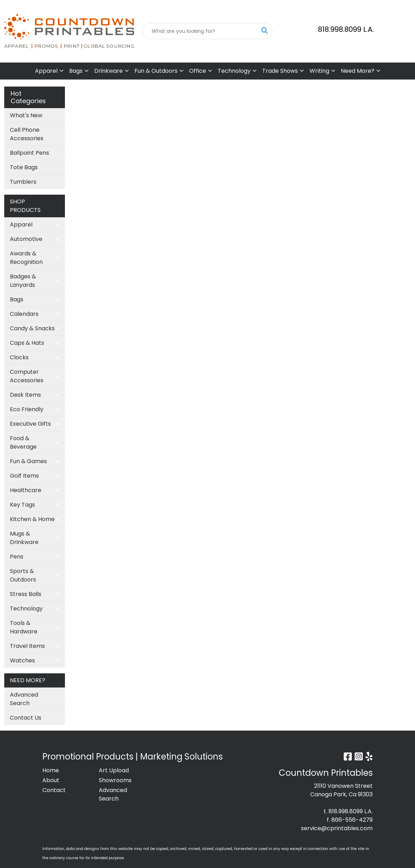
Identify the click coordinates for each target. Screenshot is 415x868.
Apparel (46, 71)
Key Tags (22, 505)
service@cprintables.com (337, 828)
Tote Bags (24, 167)
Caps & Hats (27, 343)
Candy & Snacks (32, 328)
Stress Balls (26, 594)
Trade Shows (280, 71)
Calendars (24, 314)
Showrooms (115, 780)
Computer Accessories (27, 376)
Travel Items (27, 646)
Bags (76, 71)
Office (198, 71)
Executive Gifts (30, 424)
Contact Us (26, 718)
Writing (319, 71)
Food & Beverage (23, 442)
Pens (17, 557)
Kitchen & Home (32, 519)
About (51, 780)
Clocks (19, 357)
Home (51, 770)
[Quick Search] (200, 31)
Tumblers (23, 182)
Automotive (26, 239)
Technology (234, 71)
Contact (54, 790)
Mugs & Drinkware (24, 538)
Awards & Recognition (26, 258)
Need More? (358, 71)
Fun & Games (28, 461)
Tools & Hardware (24, 627)
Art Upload (114, 770)
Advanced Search (24, 699)
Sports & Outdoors (23, 575)
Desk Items (25, 395)
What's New (26, 115)
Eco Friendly (27, 409)
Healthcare (26, 490)
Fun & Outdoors (156, 71)
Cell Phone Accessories (27, 134)
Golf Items (24, 476)
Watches (22, 660)
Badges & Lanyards (23, 281)
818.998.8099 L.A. (346, 29)
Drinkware (109, 71)
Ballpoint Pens (29, 153)
